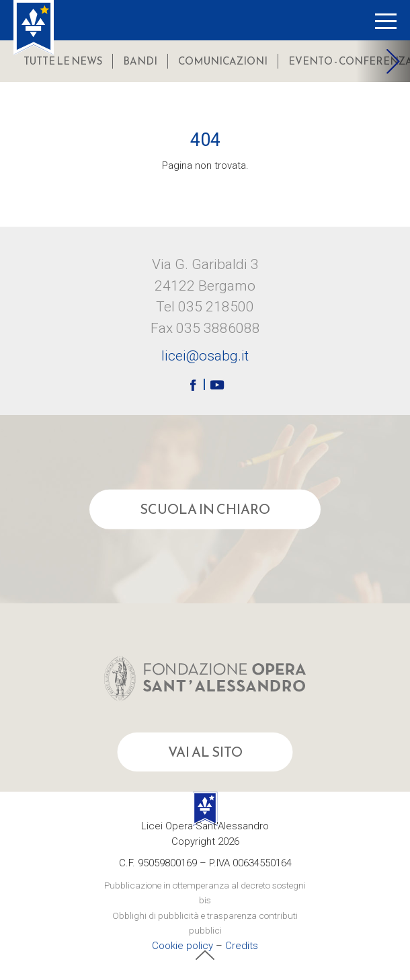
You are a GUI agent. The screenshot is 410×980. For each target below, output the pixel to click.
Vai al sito (205, 752)
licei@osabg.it (205, 356)
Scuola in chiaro (205, 509)
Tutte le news (63, 61)
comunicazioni (223, 61)
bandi (140, 61)
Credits (242, 946)
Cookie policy (182, 946)
